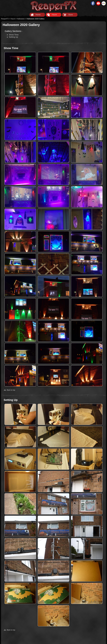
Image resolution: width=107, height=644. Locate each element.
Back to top (11, 390)
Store (70, 15)
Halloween (21, 19)
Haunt (54, 15)
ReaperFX (5, 19)
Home (38, 15)
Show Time (14, 35)
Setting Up (13, 37)
